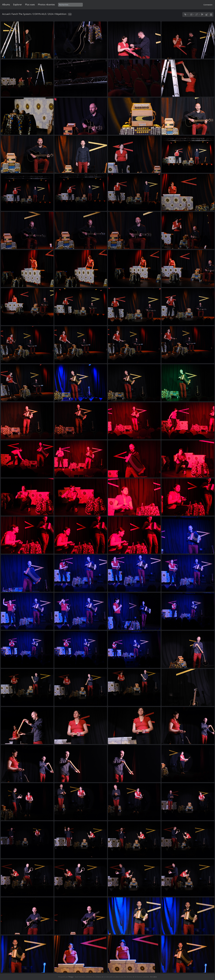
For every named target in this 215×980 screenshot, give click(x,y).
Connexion (208, 5)
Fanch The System (21, 14)
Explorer (18, 5)
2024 (51, 14)
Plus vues (30, 5)
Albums (6, 5)
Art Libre (153, 977)
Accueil (6, 14)
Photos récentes (46, 5)
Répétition (61, 14)
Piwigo (71, 977)
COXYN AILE (39, 14)
